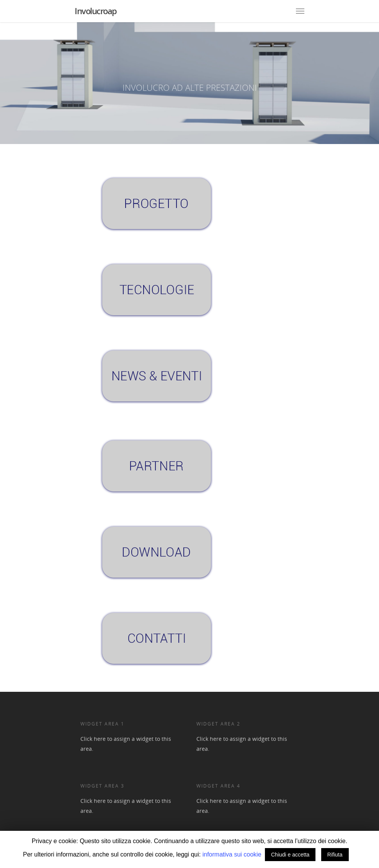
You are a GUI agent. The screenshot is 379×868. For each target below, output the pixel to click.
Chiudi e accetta (290, 855)
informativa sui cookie (233, 854)
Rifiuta (335, 855)
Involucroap (96, 11)
